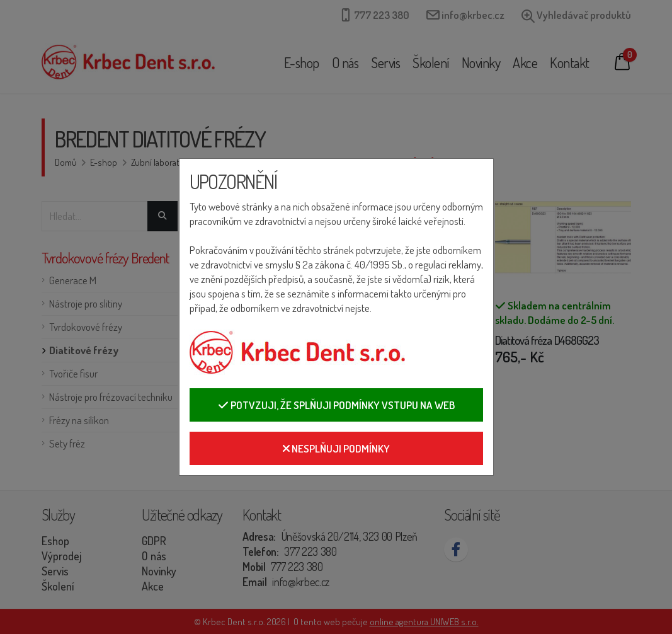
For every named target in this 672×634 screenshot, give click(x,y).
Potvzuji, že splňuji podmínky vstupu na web (336, 405)
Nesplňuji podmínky (336, 448)
